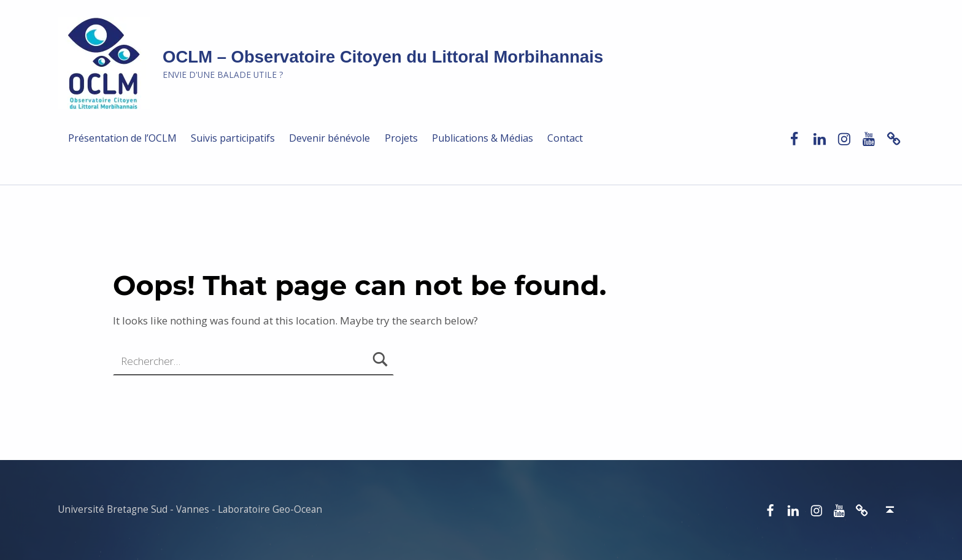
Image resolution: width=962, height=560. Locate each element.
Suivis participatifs (233, 138)
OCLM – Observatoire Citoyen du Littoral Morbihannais (383, 57)
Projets (401, 138)
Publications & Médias (483, 138)
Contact (565, 138)
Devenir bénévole (329, 138)
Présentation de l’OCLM (122, 138)
